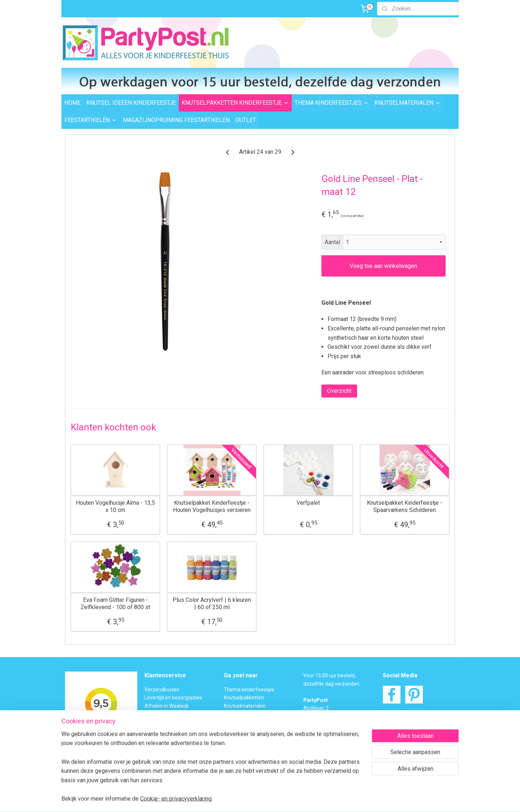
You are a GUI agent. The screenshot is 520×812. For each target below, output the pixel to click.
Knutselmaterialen (245, 706)
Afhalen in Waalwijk (167, 706)
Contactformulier (419, 732)
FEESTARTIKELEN (91, 120)
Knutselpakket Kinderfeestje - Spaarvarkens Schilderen (405, 506)
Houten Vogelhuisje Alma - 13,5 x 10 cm (115, 506)
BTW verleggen (162, 738)
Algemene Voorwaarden (172, 754)
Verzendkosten (162, 690)
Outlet (231, 722)
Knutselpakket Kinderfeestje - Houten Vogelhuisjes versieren (212, 506)
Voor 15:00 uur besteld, (330, 676)
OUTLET (246, 120)
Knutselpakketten (244, 698)
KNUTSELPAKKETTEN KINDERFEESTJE (235, 103)
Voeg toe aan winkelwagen (383, 266)
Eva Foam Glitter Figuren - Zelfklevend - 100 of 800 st (115, 603)
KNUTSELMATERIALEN (408, 103)
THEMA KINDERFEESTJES (332, 103)
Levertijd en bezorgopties (173, 698)
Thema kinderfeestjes (249, 690)
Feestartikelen (240, 714)
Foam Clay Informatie (248, 730)
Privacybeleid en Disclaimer (175, 762)
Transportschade (164, 730)
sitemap (232, 799)
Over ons (155, 746)
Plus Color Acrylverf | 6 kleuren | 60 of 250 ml (212, 603)
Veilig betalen (160, 714)
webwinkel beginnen (272, 799)
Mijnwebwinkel (333, 799)
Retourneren (159, 722)
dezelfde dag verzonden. (332, 684)
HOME (72, 103)
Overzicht (339, 391)
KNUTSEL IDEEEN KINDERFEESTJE (131, 103)
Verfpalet (308, 503)
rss (246, 799)
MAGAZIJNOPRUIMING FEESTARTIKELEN (176, 120)
